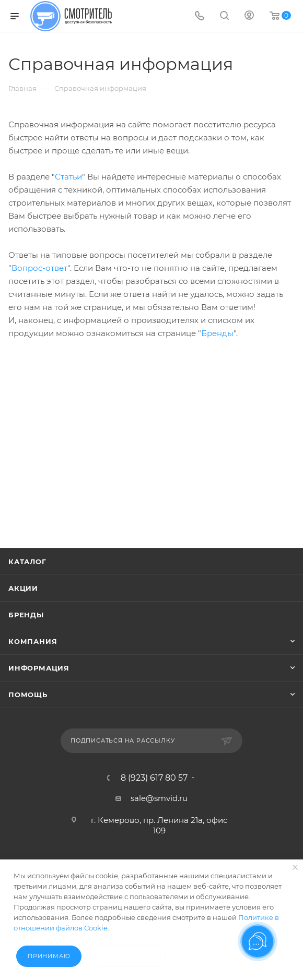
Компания (33, 641)
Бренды (217, 333)
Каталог (27, 561)
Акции (23, 588)
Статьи (68, 177)
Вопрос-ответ (39, 268)
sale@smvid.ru (159, 798)
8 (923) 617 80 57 (154, 778)
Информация (39, 668)
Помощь (28, 695)
